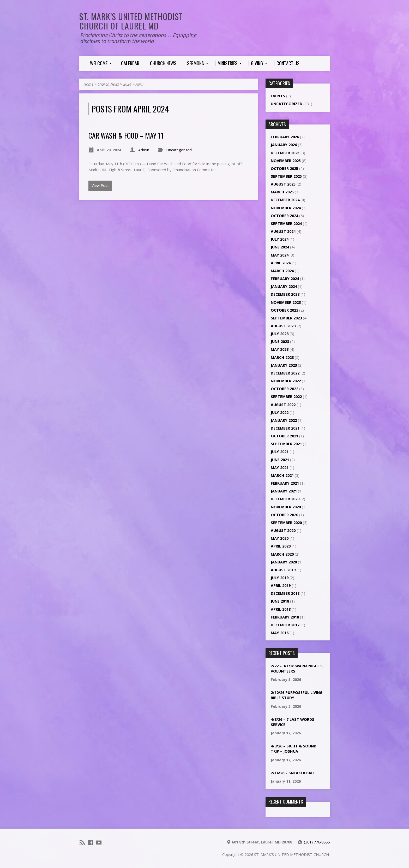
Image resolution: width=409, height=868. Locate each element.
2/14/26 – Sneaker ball (293, 773)
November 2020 (286, 507)
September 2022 (286, 397)
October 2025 (284, 168)
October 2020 (284, 515)
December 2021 (285, 428)
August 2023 (283, 326)
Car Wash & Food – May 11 (126, 135)
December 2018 (285, 593)
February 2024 (285, 279)
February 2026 (285, 137)
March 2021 (282, 475)
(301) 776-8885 (317, 842)
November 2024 (286, 208)
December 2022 (285, 373)
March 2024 (282, 271)
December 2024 (285, 200)
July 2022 (280, 412)
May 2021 (280, 468)
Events (278, 96)
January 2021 (284, 491)
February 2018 (285, 617)
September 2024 (286, 224)
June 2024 (280, 247)
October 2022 (284, 389)
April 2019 (281, 585)
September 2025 (286, 176)
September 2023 (286, 318)
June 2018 (280, 601)
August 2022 (283, 405)
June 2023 (280, 341)
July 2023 (280, 334)
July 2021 (280, 452)
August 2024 (283, 231)
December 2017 (285, 625)
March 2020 (282, 554)
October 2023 (284, 310)
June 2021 (280, 460)
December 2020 (285, 499)
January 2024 (284, 286)
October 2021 (284, 436)
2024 (127, 84)
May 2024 (280, 255)
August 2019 (283, 570)
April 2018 (281, 609)
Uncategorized (179, 150)
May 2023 (280, 349)
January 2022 (284, 420)
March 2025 (282, 192)
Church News (108, 84)
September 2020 (286, 523)
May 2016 (280, 633)
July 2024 (280, 239)
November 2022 (286, 381)
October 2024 (284, 216)
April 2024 (281, 263)
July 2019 (280, 578)
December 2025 (285, 153)
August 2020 (283, 530)
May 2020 (280, 538)
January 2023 (284, 365)
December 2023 (285, 294)
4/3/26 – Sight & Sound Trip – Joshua (294, 749)
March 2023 (282, 357)
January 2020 (284, 562)
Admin (144, 150)
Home (88, 84)
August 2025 (283, 184)
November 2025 (286, 161)
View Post (100, 185)
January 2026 (284, 145)
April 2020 (281, 546)
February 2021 (285, 483)
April (140, 84)
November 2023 (286, 302)
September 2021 (286, 444)
